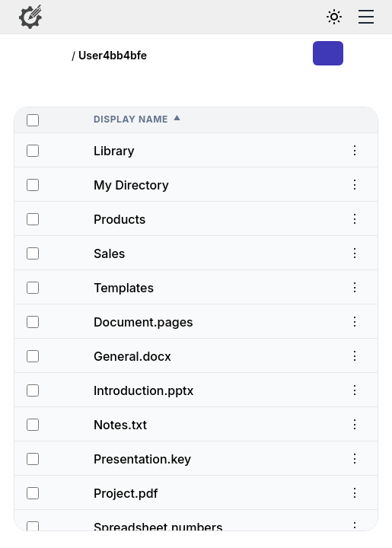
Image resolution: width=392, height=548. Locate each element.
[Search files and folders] (299, 17)
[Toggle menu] (366, 17)
